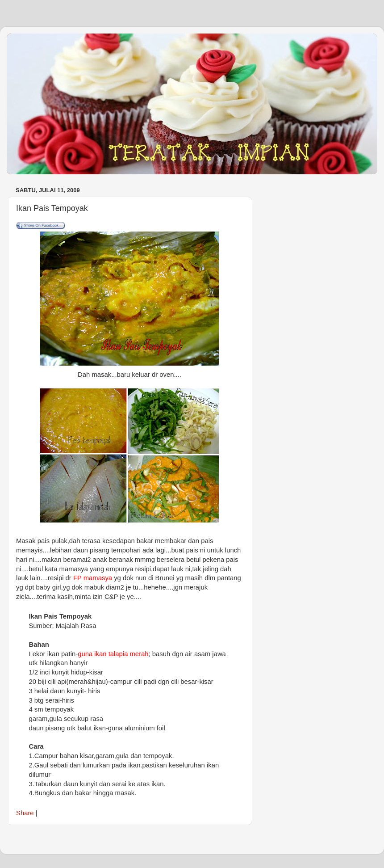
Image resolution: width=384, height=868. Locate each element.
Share (25, 813)
